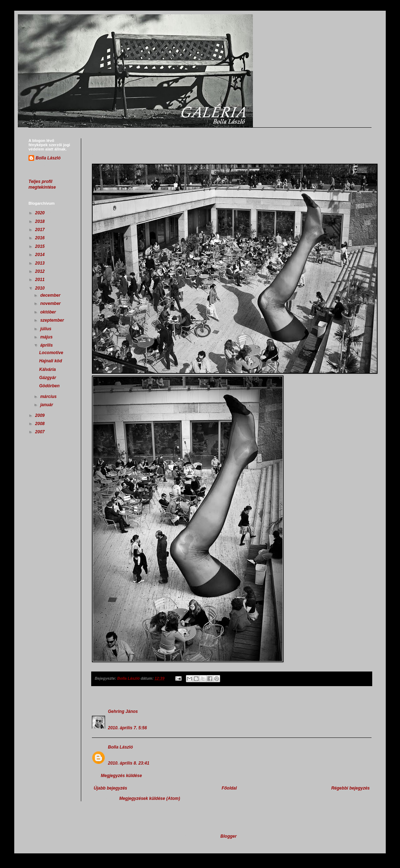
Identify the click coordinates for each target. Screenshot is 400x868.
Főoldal (229, 788)
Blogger (228, 836)
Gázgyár (48, 378)
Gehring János (123, 711)
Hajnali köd (51, 361)
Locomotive (51, 353)
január (47, 405)
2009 (41, 415)
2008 (41, 424)
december (51, 295)
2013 (41, 263)
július (46, 329)
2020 (41, 213)
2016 (41, 238)
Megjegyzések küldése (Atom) (150, 798)
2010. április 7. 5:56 (127, 728)
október (49, 312)
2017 (41, 230)
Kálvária (48, 369)
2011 (41, 280)
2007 (41, 432)
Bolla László (120, 747)
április (47, 345)
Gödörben (49, 386)
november (51, 303)
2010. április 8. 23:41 (129, 763)
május (47, 337)
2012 (41, 271)
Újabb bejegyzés (110, 788)
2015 (41, 246)
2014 (41, 255)
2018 (41, 221)
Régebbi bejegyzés (350, 788)
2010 (41, 288)
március (49, 397)
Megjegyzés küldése (121, 776)
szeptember (53, 320)
